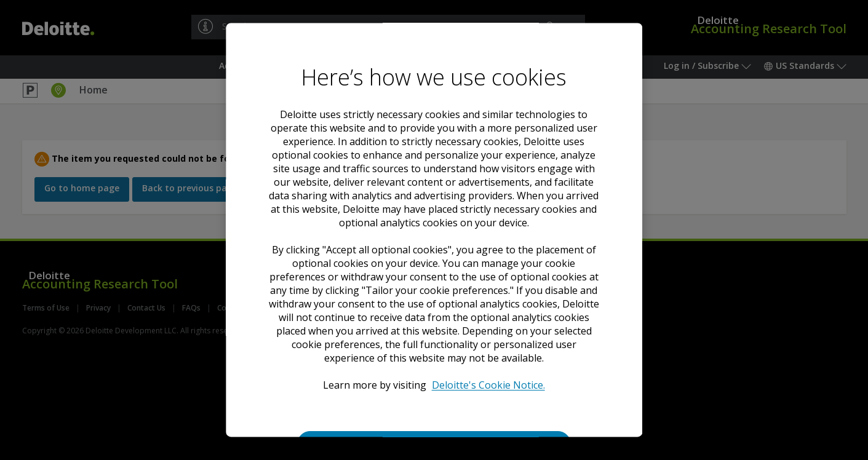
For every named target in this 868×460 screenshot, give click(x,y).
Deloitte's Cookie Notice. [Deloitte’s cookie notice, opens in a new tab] (488, 385)
